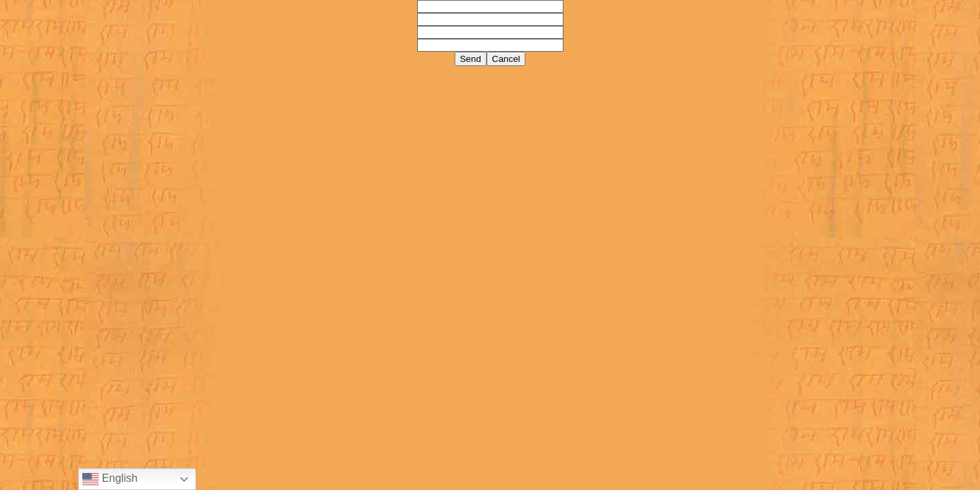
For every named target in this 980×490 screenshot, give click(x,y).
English (110, 479)
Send (471, 59)
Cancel (506, 59)
